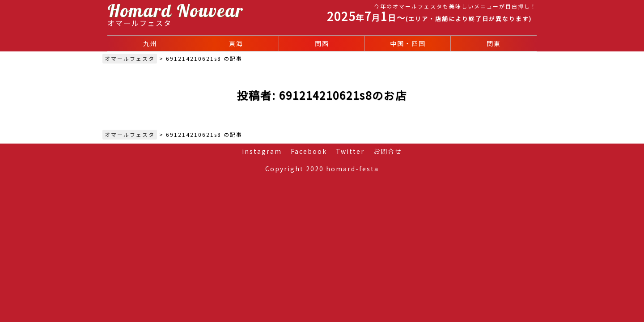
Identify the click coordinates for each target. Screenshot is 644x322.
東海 (236, 43)
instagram (262, 151)
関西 (322, 43)
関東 (494, 43)
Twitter (350, 151)
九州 (150, 43)
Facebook (309, 151)
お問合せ (388, 151)
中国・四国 (408, 43)
